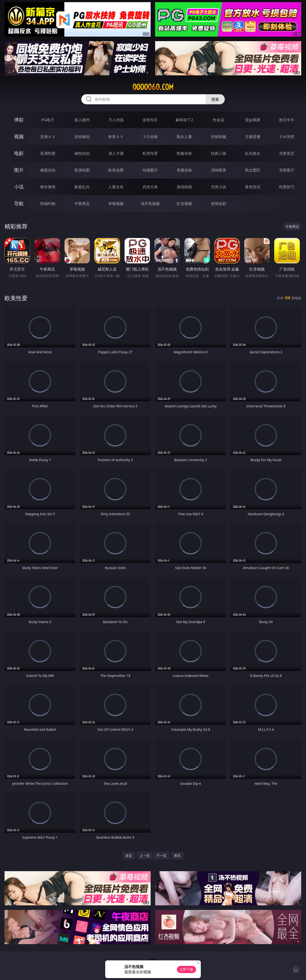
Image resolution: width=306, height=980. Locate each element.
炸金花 (219, 120)
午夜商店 (82, 204)
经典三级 (219, 153)
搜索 (215, 99)
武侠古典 (150, 187)
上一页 (145, 855)
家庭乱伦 (82, 187)
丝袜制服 (219, 137)
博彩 (19, 120)
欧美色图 (116, 170)
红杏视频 (184, 204)
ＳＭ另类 (287, 137)
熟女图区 (253, 170)
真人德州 (82, 120)
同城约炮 (48, 204)
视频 (19, 136)
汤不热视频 (150, 204)
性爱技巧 (287, 187)
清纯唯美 (219, 170)
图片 (19, 170)
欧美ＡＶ (116, 137)
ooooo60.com (153, 87)
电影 (19, 153)
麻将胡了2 (184, 120)
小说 (19, 187)
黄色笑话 (253, 187)
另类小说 (219, 187)
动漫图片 (150, 170)
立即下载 (186, 969)
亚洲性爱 (48, 153)
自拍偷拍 (82, 137)
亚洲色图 (82, 170)
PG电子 (48, 120)
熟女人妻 (184, 137)
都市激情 (48, 187)
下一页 (161, 855)
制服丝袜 (184, 153)
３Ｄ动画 (150, 137)
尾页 (177, 855)
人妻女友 (116, 187)
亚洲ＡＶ (48, 137)
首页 (129, 855)
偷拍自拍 (82, 153)
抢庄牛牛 (287, 120)
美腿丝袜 (184, 170)
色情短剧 (219, 204)
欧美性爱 (150, 153)
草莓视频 (116, 204)
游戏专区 (150, 120)
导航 (19, 203)
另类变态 (287, 153)
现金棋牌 (253, 120)
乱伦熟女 (253, 153)
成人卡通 (116, 153)
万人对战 (116, 120)
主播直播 (253, 137)
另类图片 (287, 170)
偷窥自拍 (48, 170)
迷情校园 (184, 187)
